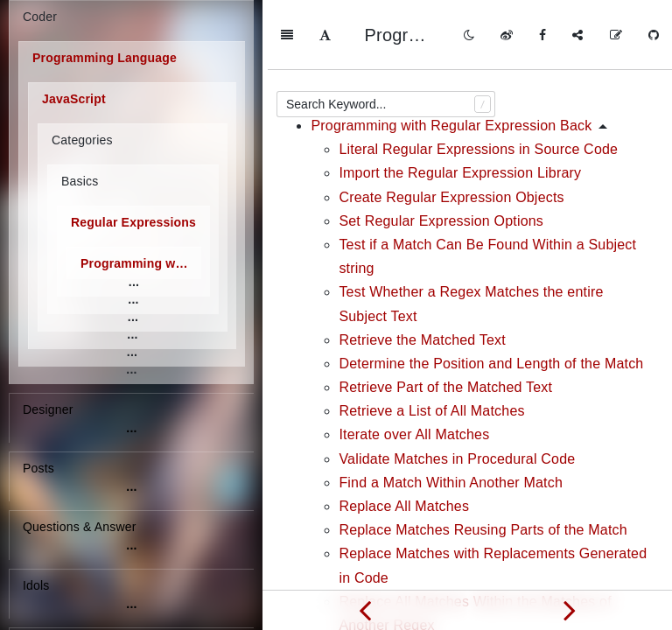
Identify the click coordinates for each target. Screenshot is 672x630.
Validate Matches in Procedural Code (457, 389)
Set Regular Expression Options (441, 151)
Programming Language (105, 58)
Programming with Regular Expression (141, 263)
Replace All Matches (404, 436)
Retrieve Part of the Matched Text (445, 317)
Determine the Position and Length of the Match (491, 294)
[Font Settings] (325, 35)
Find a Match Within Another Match (451, 413)
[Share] (577, 35)
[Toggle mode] (469, 35)
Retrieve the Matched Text (422, 270)
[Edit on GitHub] (616, 35)
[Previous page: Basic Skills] (365, 610)
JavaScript (74, 99)
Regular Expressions (133, 222)
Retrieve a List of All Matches (431, 341)
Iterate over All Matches (414, 364)
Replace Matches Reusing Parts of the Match (483, 460)
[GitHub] (654, 35)
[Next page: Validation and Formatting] (570, 610)
